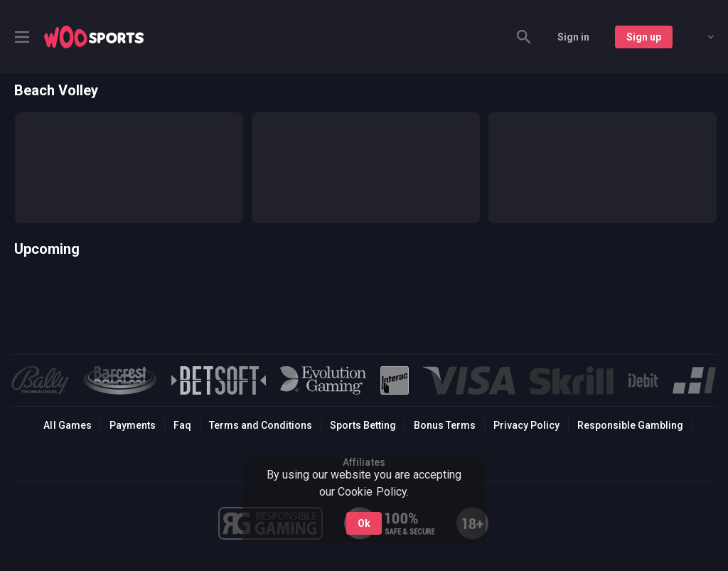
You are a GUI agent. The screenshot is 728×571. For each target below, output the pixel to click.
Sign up (644, 37)
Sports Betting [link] (363, 425)
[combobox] (700, 37)
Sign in (573, 37)
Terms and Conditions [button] (261, 425)
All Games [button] (67, 425)
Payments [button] (133, 425)
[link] (94, 37)
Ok (364, 523)
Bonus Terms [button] (445, 425)
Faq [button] (182, 425)
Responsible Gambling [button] (630, 425)
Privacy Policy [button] (526, 425)
